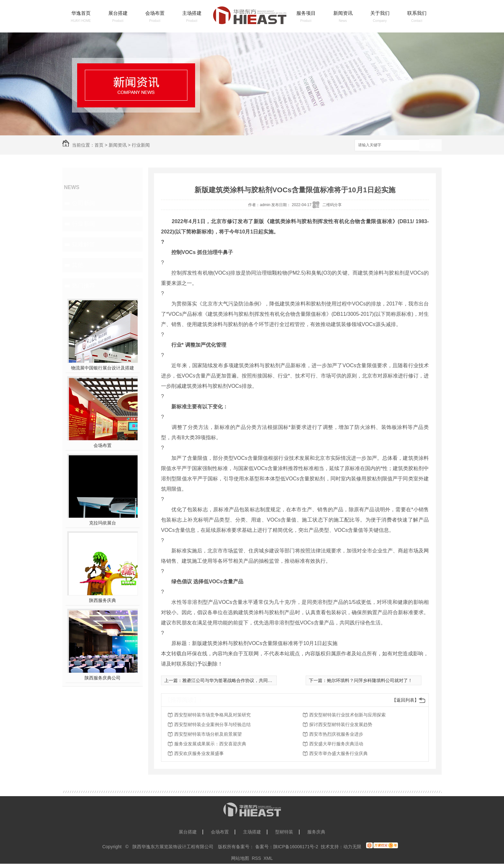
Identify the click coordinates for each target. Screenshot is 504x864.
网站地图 (240, 858)
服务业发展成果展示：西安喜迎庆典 (210, 744)
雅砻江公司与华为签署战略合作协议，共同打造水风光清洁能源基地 (250, 680)
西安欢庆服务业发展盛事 (199, 753)
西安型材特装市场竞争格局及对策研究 (212, 715)
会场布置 (155, 13)
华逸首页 (81, 13)
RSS (256, 858)
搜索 (430, 146)
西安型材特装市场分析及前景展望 (208, 734)
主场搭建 (192, 13)
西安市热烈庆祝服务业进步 (336, 734)
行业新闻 (141, 145)
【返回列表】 (405, 700)
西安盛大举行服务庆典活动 (336, 744)
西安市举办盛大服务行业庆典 (338, 753)
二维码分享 (332, 205)
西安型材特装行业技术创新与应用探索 (347, 715)
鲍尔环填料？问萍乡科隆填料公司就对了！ (370, 680)
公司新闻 (84, 203)
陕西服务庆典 (103, 600)
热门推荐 (84, 286)
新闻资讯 (343, 13)
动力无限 (352, 847)
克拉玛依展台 (103, 523)
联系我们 (417, 13)
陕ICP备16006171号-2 (296, 847)
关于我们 (380, 13)
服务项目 (306, 13)
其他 (78, 265)
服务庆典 (316, 832)
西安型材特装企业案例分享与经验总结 (212, 724)
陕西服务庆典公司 (103, 678)
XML (268, 858)
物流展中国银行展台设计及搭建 (103, 368)
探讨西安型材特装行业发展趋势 (341, 724)
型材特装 (284, 832)
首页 (99, 145)
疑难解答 (84, 244)
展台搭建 (118, 13)
